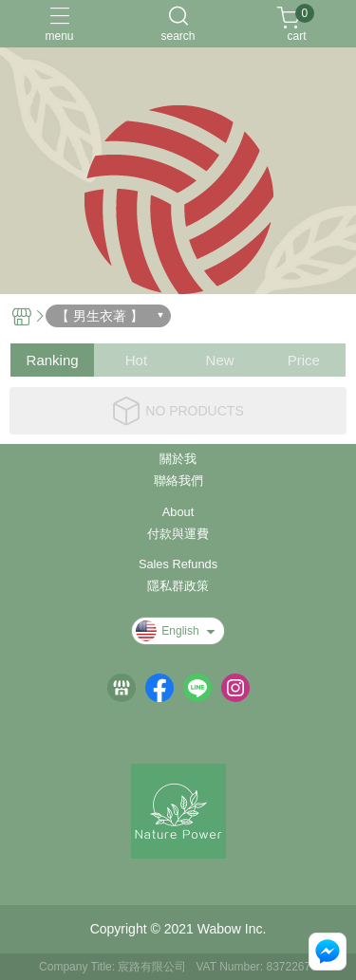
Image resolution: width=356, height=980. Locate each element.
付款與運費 (178, 535)
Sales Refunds (178, 565)
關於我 (178, 460)
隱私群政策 (178, 587)
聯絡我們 (178, 481)
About (178, 513)
